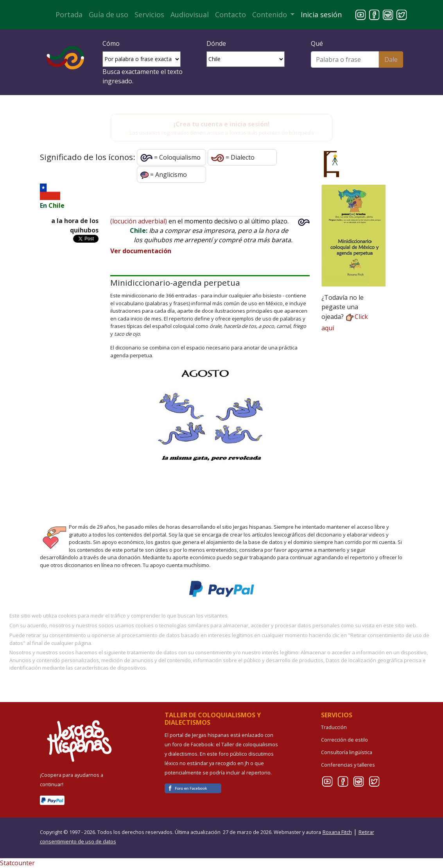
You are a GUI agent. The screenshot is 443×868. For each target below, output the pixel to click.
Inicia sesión (321, 14)
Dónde (216, 43)
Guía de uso (109, 14)
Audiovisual (190, 14)
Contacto (230, 14)
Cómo (111, 43)
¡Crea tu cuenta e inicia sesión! (222, 124)
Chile (56, 205)
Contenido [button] (271, 14)
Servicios (149, 14)
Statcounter (17, 863)
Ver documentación (141, 251)
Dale (391, 59)
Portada (69, 14)
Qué (317, 43)
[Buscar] (345, 59)
